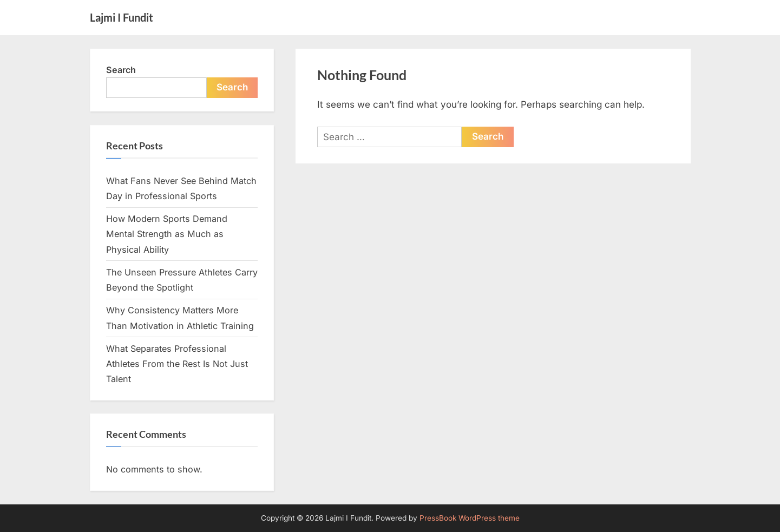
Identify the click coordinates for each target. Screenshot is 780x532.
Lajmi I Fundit (122, 17)
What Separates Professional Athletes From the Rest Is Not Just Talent (177, 364)
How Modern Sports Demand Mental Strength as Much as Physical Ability (167, 234)
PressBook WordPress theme (470, 518)
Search (121, 70)
